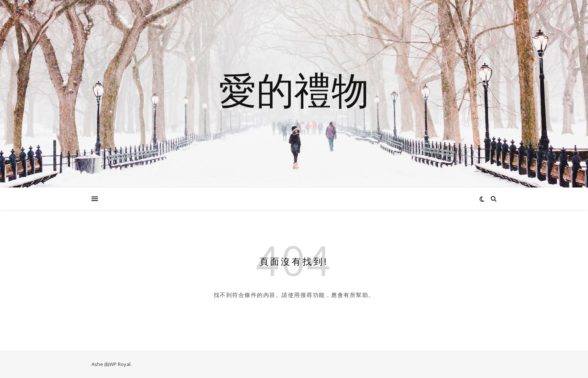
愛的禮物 (294, 89)
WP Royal (120, 364)
